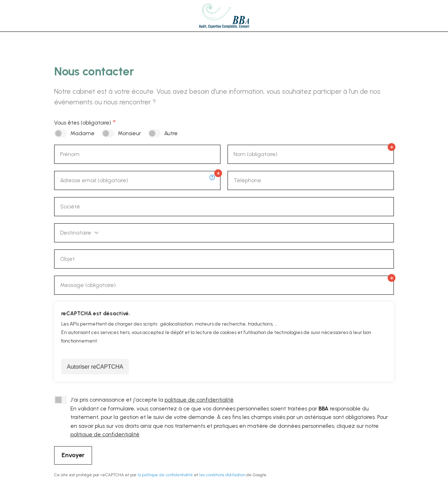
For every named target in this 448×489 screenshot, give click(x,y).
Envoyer (73, 455)
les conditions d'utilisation (222, 475)
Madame (82, 133)
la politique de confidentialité (165, 475)
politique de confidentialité (199, 400)
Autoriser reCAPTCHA (95, 367)
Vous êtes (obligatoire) (83, 123)
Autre (171, 133)
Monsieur (129, 133)
